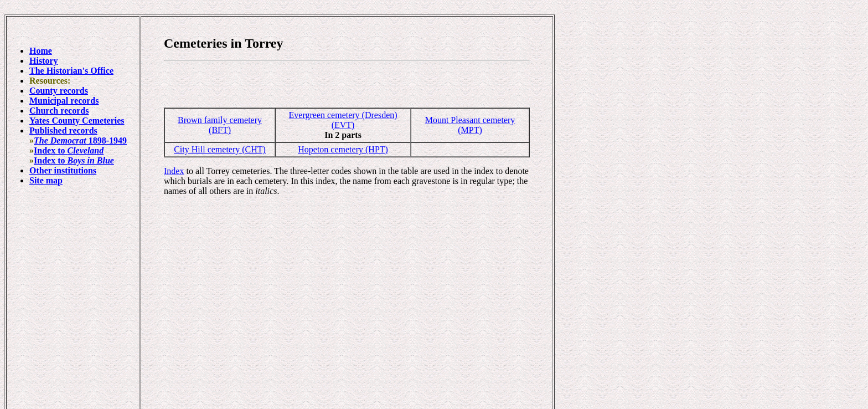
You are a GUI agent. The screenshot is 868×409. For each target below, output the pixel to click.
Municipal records (64, 101)
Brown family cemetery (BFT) (220, 125)
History (44, 61)
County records (59, 91)
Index (174, 171)
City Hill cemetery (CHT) (220, 149)
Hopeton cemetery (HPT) (343, 149)
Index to (69, 150)
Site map (46, 180)
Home (41, 51)
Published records (63, 131)
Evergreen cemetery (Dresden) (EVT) (343, 120)
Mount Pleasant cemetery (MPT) (470, 125)
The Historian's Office (71, 71)
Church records (59, 111)
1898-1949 (80, 140)
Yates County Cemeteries (77, 121)
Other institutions (63, 170)
